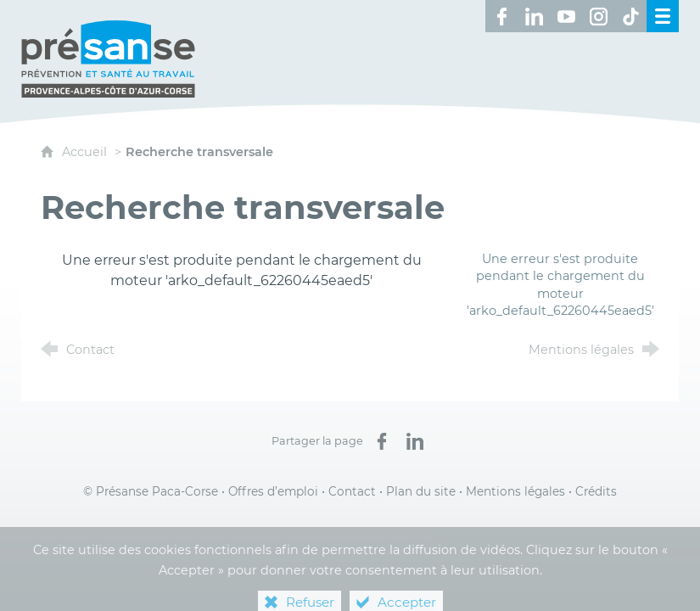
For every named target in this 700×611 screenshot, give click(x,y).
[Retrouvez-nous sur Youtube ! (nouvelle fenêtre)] (566, 16)
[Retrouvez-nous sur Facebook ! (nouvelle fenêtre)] (501, 16)
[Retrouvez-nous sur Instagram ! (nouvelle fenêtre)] (598, 16)
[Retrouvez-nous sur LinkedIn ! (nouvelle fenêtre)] (534, 16)
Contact (352, 491)
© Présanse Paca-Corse (151, 491)
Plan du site (421, 491)
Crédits (596, 491)
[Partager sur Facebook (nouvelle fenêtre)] (382, 441)
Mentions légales (515, 491)
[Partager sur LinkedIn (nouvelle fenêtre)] (415, 441)
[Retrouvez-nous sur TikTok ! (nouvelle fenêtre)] (630, 16)
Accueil (86, 152)
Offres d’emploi (273, 491)
